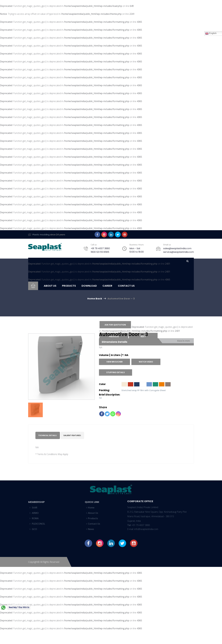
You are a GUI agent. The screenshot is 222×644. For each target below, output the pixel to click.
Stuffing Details (116, 372)
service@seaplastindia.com (179, 252)
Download (89, 286)
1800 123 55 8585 (100, 252)
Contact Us (126, 286)
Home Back (95, 299)
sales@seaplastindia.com (177, 248)
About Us (50, 286)
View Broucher (114, 362)
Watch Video (146, 362)
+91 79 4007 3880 (100, 248)
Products (69, 286)
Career (107, 286)
